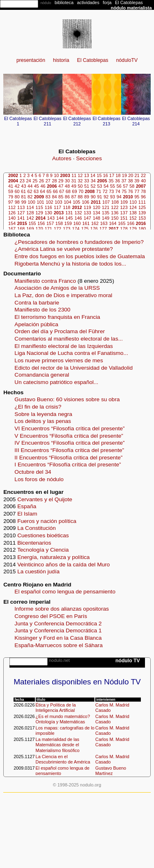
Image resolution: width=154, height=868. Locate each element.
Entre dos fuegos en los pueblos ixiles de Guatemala (79, 256)
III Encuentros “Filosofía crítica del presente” (69, 450)
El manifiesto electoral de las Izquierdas (64, 346)
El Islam (27, 514)
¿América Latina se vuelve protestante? (64, 249)
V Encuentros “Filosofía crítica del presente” (69, 436)
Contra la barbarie (37, 303)
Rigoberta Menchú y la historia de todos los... (70, 264)
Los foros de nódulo (39, 479)
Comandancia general (42, 375)
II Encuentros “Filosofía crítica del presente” (68, 458)
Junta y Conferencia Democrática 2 (58, 624)
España (27, 506)
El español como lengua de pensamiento (65, 592)
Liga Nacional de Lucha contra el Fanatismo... (71, 353)
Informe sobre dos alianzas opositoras (62, 609)
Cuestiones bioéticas (43, 535)
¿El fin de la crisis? (38, 407)
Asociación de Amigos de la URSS (57, 288)
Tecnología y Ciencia (43, 550)
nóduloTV (127, 60)
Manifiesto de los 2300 (42, 310)
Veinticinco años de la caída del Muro (63, 565)
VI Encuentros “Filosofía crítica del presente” (69, 428)
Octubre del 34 (33, 472)
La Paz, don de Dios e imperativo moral (63, 295)
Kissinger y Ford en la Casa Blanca (58, 638)
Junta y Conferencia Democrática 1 (58, 631)
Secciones (89, 158)
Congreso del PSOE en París (51, 616)
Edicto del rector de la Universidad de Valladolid (74, 368)
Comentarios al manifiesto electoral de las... (69, 339)
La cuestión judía (38, 571)
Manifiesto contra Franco (45, 281)
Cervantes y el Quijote (45, 499)
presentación (31, 60)
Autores (62, 158)
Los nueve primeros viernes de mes (59, 360)
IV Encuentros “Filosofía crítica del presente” (69, 443)
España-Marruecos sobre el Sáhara (59, 645)
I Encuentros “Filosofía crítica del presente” (68, 465)
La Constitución (37, 528)
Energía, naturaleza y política (53, 557)
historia (61, 60)
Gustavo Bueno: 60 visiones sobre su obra (67, 399)
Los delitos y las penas (43, 421)
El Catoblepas (93, 60)
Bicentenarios (34, 543)
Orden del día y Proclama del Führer (60, 331)
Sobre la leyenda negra (43, 414)
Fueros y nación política (47, 521)
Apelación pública (36, 324)
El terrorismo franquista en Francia (57, 317)
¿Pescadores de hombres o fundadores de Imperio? (79, 242)
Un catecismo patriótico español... (56, 382)
